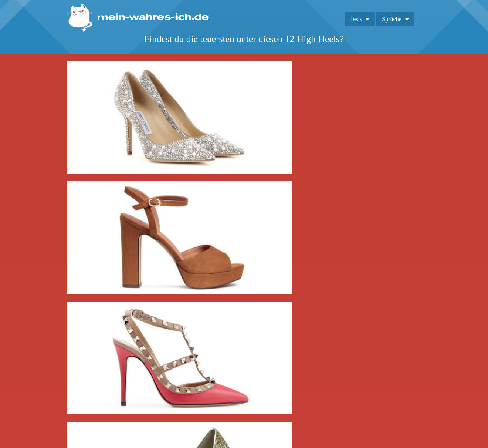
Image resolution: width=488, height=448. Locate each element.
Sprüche (392, 19)
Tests (356, 19)
